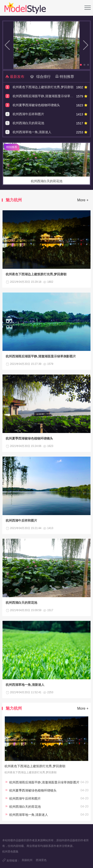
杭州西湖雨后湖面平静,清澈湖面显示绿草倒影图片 (48, 96)
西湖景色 (41, 860)
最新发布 (15, 77)
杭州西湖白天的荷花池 (28, 123)
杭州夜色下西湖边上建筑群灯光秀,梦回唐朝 (43, 87)
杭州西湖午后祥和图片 (28, 114)
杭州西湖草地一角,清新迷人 (32, 132)
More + (83, 200)
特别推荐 (65, 77)
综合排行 (40, 77)
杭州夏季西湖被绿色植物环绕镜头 (36, 105)
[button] (81, 65)
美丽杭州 (27, 860)
